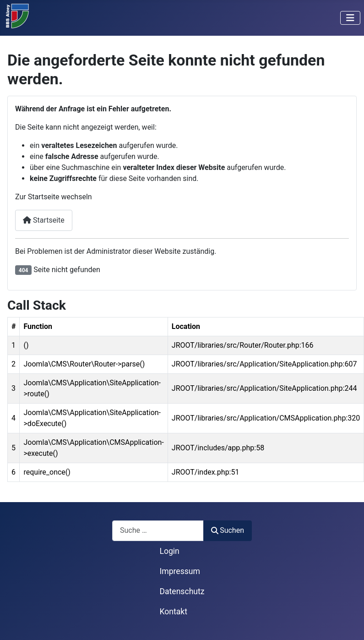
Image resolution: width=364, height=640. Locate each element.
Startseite (44, 220)
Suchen (228, 530)
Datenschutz (182, 591)
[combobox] (158, 531)
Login (169, 551)
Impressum (180, 571)
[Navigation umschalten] (350, 18)
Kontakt (173, 612)
